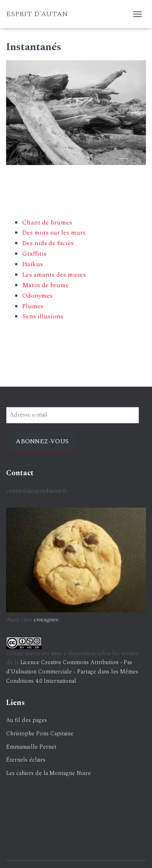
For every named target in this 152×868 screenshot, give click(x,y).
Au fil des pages (27, 720)
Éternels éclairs (26, 760)
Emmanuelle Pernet (31, 747)
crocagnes (46, 619)
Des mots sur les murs (54, 233)
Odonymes (37, 296)
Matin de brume (46, 285)
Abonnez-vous (42, 441)
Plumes (33, 306)
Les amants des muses (54, 275)
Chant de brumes (47, 222)
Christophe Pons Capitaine (40, 734)
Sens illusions (43, 316)
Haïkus (33, 264)
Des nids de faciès (48, 243)
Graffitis (34, 254)
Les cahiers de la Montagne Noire (48, 773)
